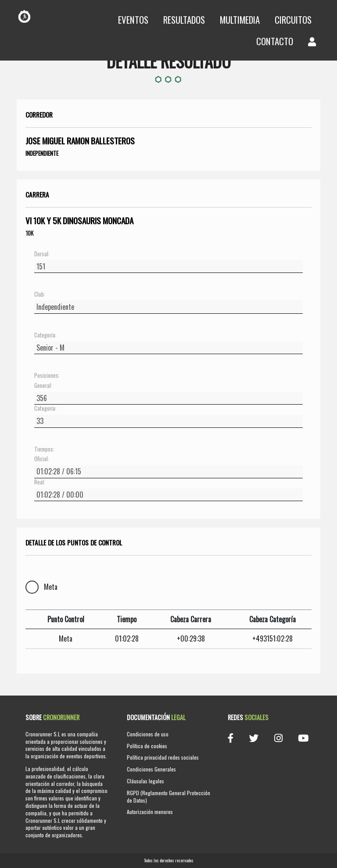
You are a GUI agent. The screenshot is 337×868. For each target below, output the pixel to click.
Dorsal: (42, 254)
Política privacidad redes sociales (163, 757)
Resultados (184, 20)
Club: (40, 294)
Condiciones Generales (151, 769)
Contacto (275, 41)
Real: (40, 482)
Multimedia (240, 20)
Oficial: (42, 459)
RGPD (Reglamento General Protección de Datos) (168, 796)
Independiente (42, 153)
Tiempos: (44, 449)
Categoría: (45, 335)
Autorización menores (150, 812)
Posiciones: (47, 376)
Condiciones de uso (148, 734)
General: (43, 386)
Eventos (133, 20)
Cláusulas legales (145, 781)
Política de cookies (147, 746)
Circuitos (293, 20)
